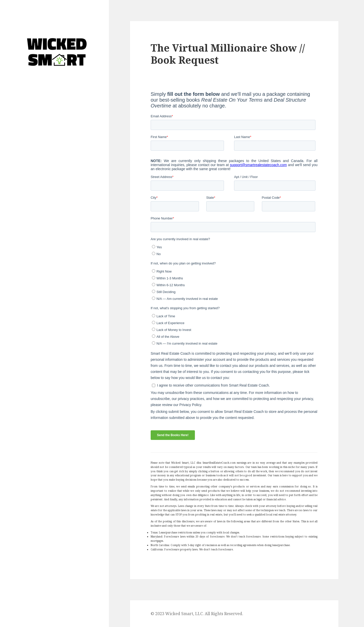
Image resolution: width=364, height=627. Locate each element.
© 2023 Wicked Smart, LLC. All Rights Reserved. (197, 614)
